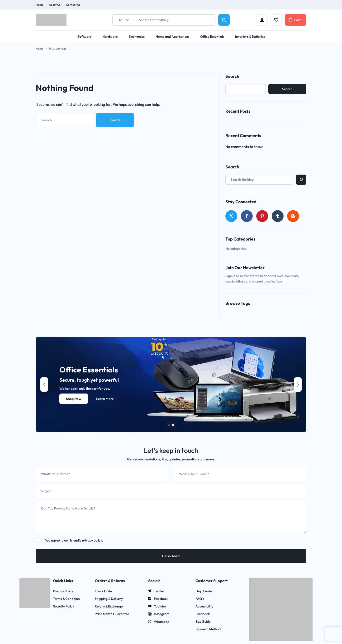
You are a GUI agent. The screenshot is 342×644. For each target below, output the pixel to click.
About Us (55, 5)
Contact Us (73, 5)
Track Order (104, 591)
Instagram (159, 614)
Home (39, 5)
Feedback (203, 614)
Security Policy (64, 606)
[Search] (301, 180)
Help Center (204, 591)
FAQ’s (200, 599)
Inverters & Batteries (250, 37)
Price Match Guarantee (112, 614)
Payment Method (208, 629)
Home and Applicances (172, 37)
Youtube (157, 606)
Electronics (137, 37)
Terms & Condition (66, 599)
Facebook (158, 599)
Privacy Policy (63, 591)
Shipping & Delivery (109, 599)
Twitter (156, 591)
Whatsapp (159, 622)
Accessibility (204, 606)
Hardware (110, 37)
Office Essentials (212, 37)
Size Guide (203, 622)
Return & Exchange (109, 606)
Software (84, 37)
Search (232, 76)
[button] (44, 385)
